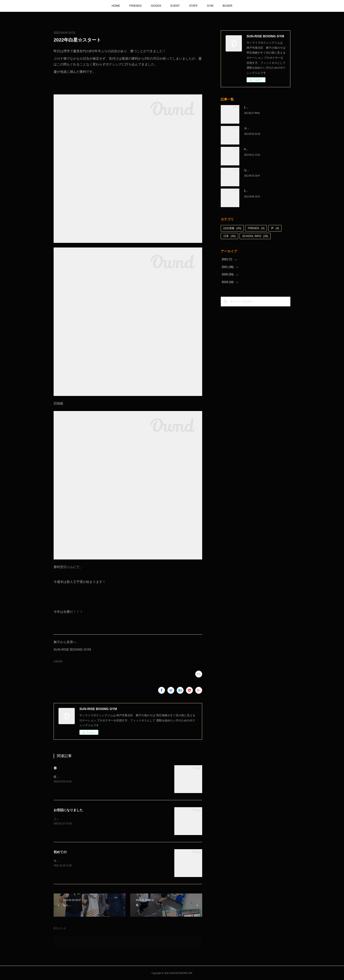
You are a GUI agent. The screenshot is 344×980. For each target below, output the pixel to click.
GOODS (156, 6)
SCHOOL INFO (255, 236)
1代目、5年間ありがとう (259, 107)
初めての (60, 852)
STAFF (193, 6)
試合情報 (232, 228)
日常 (229, 236)
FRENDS (256, 228)
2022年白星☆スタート (258, 191)
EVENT (175, 6)
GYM (210, 6)
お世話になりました (68, 810)
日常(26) (58, 661)
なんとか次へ (252, 170)
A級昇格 (249, 149)
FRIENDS (135, 6)
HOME (116, 6)
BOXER (227, 6)
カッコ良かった (254, 128)
